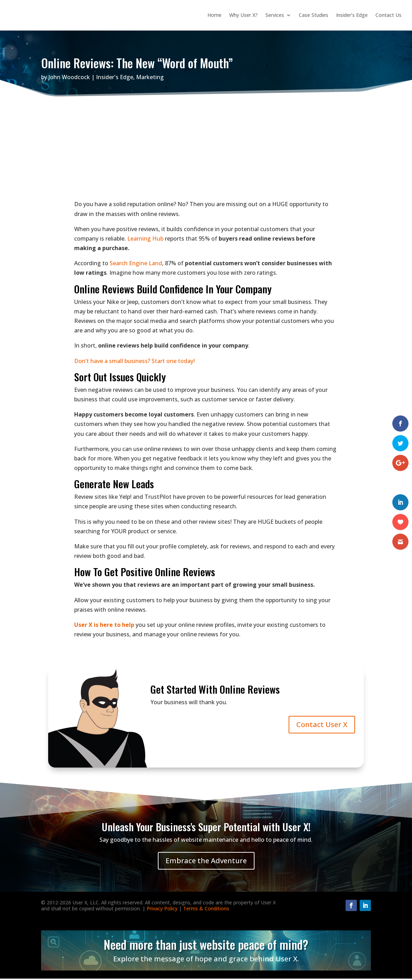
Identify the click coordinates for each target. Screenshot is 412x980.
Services (275, 16)
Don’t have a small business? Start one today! (134, 362)
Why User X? (243, 16)
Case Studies (314, 16)
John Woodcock (69, 78)
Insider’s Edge (352, 16)
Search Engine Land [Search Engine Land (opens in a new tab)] (136, 265)
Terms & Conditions (206, 910)
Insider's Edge (115, 78)
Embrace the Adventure (206, 862)
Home (214, 16)
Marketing (150, 78)
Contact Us (388, 16)
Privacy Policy (162, 910)
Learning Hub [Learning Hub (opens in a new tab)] (145, 240)
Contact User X (322, 726)
